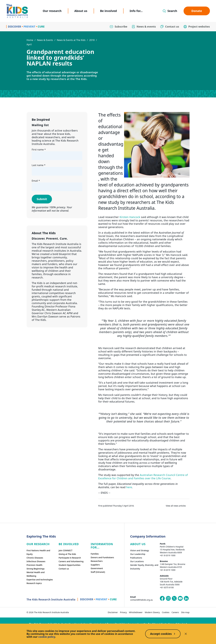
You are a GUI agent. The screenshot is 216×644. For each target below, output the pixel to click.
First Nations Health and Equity (38, 552)
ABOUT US (138, 544)
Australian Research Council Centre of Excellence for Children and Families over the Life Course (143, 477)
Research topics (34, 583)
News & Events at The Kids (71, 40)
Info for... (136, 11)
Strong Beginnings (36, 569)
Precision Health (35, 565)
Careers (175, 612)
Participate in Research (70, 558)
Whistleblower (136, 612)
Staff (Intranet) (98, 572)
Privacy (123, 612)
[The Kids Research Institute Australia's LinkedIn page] (186, 598)
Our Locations (137, 561)
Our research (52, 11)
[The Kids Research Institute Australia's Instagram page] (168, 598)
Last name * (39, 165)
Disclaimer (113, 612)
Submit (42, 199)
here (129, 487)
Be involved (108, 11)
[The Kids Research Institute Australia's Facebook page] (162, 598)
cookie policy (47, 637)
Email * (36, 181)
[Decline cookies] (186, 634)
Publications (136, 558)
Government (97, 568)
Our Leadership (138, 554)
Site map (185, 612)
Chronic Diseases (35, 558)
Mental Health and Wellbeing (36, 574)
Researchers (97, 561)
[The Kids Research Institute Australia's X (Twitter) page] (174, 598)
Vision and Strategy (140, 550)
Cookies (166, 612)
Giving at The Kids (67, 554)
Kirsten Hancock (130, 217)
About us (81, 11)
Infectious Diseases (36, 561)
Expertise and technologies (40, 580)
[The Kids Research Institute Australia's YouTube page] (180, 598)
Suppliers (95, 565)
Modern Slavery (152, 612)
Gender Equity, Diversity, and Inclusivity (144, 567)
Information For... (102, 546)
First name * (39, 150)
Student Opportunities (70, 565)
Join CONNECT (66, 550)
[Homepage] (17, 11)
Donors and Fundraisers (102, 557)
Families (95, 554)
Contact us (64, 569)
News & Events (45, 40)
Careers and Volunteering (71, 561)
